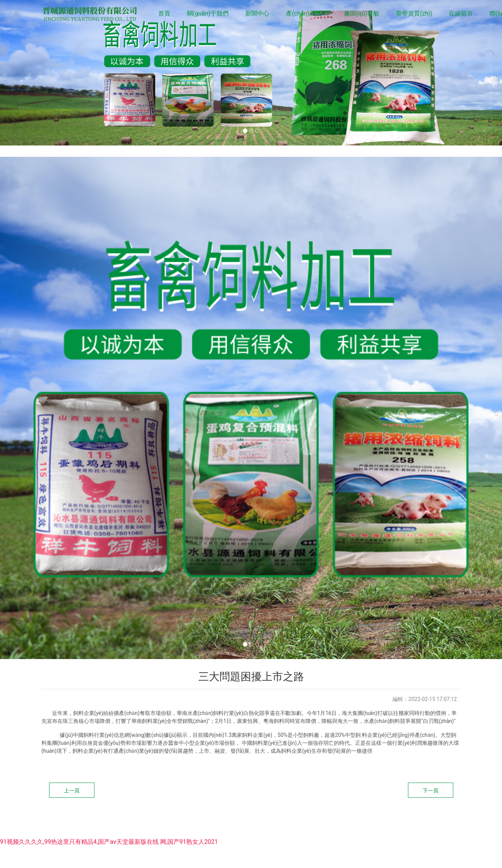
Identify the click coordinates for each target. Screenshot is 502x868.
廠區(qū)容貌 (362, 13)
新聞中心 (257, 13)
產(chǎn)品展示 (307, 13)
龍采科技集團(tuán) (382, 821)
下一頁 (431, 791)
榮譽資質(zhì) (414, 13)
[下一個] (494, 73)
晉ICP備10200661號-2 (275, 821)
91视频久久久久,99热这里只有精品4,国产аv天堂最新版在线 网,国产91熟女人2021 (109, 842)
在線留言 (461, 13)
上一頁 (72, 791)
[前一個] (8, 73)
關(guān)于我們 (208, 13)
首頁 (164, 13)
